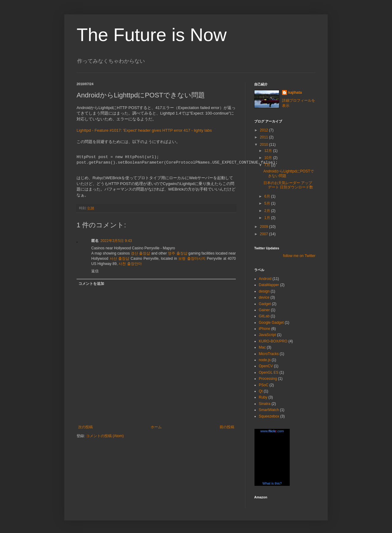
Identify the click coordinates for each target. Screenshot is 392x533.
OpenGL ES (269, 372)
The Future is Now (152, 35)
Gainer (264, 310)
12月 (269, 151)
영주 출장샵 (177, 253)
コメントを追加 (91, 284)
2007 (265, 234)
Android (265, 279)
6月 (268, 196)
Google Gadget (271, 323)
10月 (269, 158)
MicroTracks (269, 354)
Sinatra (265, 404)
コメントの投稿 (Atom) (105, 436)
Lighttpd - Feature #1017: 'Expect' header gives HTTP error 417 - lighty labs (144, 130)
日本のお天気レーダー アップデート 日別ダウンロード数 (288, 185)
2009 (265, 227)
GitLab (264, 316)
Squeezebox (269, 416)
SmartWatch (269, 410)
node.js (265, 360)
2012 (265, 130)
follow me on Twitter (299, 256)
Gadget (265, 304)
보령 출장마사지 (192, 259)
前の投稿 (227, 427)
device (264, 297)
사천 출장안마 (130, 264)
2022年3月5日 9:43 (116, 241)
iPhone (264, 329)
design (264, 291)
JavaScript (267, 335)
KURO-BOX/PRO (273, 341)
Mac (262, 347)
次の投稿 (85, 427)
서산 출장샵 (119, 259)
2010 (265, 145)
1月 (268, 218)
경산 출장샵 (140, 253)
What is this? (272, 483)
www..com (272, 431)
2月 (268, 211)
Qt (261, 391)
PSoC (264, 385)
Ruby (263, 397)
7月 (268, 165)
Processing (268, 379)
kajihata (295, 93)
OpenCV (266, 366)
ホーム (156, 427)
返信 (95, 271)
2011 (265, 137)
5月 (268, 203)
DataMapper (269, 285)
